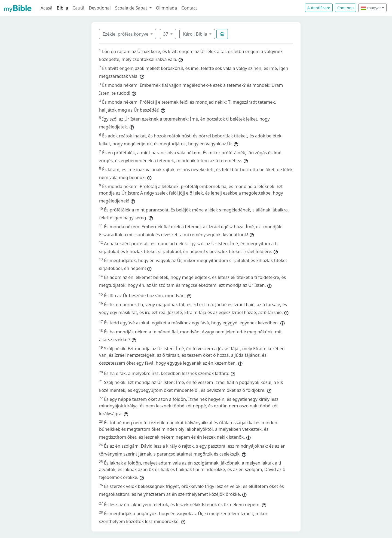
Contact (189, 8)
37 (166, 34)
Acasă (47, 8)
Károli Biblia (196, 34)
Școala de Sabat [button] (132, 8)
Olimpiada (166, 8)
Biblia (63, 8)
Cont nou (345, 8)
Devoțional (100, 8)
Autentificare (319, 8)
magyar (371, 8)
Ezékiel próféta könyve (126, 34)
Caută (78, 8)
